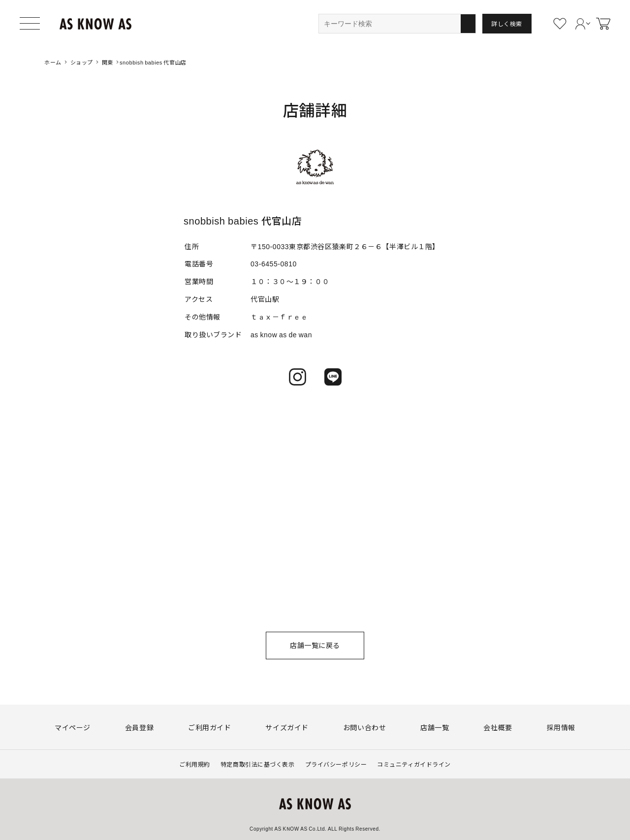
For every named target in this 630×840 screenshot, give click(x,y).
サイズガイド (287, 727)
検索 (468, 24)
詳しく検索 (507, 23)
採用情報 (561, 727)
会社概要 (498, 727)
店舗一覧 (435, 727)
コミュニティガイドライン (414, 764)
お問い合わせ (364, 727)
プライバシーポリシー (336, 764)
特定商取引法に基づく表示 (258, 764)
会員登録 (139, 727)
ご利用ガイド (209, 727)
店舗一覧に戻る (315, 645)
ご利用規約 (195, 764)
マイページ (73, 727)
